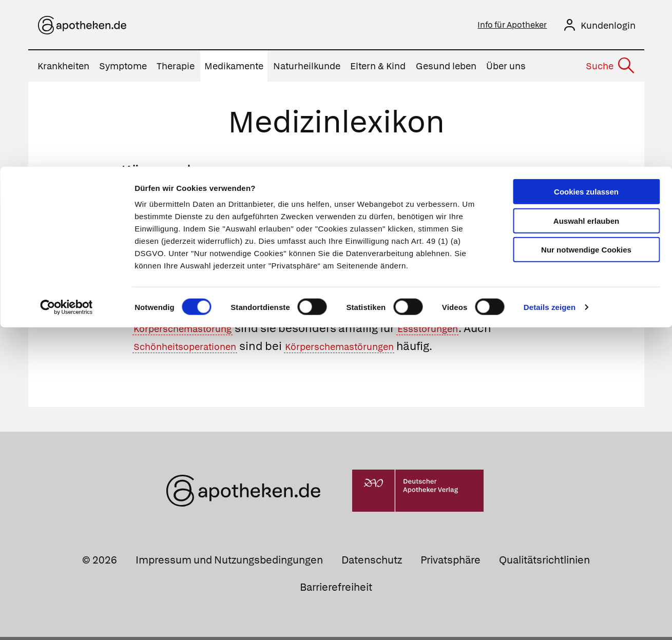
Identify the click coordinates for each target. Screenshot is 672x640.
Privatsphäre (450, 563)
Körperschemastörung (194, 331)
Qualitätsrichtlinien (544, 563)
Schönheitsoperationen (197, 349)
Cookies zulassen (586, 25)
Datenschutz (372, 563)
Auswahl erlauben (586, 54)
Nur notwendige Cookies (586, 83)
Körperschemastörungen (377, 349)
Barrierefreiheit (336, 590)
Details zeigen (550, 140)
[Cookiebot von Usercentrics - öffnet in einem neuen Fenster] (66, 141)
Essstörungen (457, 331)
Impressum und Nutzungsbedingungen (229, 563)
